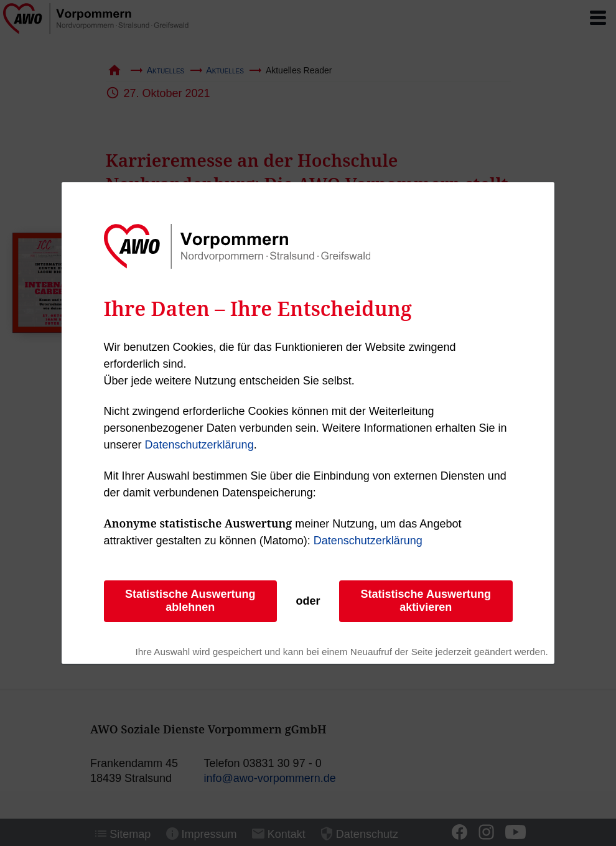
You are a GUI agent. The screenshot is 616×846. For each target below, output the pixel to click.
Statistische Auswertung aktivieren (426, 601)
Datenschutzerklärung (199, 445)
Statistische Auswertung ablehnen (190, 601)
